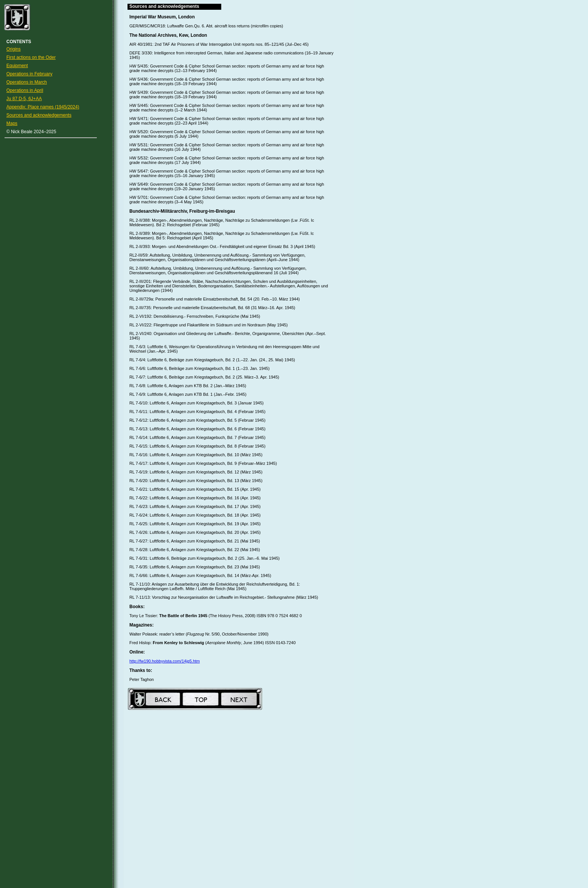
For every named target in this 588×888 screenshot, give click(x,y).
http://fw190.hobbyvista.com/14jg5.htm (165, 661)
